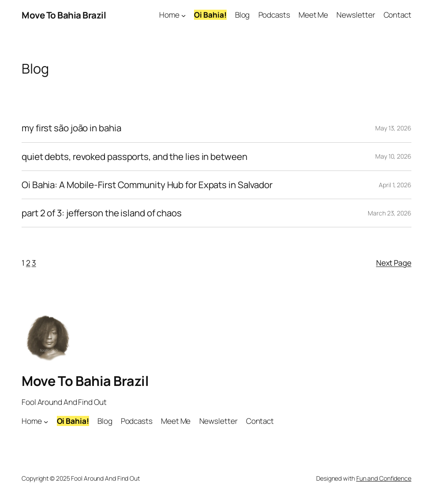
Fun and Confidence (384, 478)
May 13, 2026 (393, 128)
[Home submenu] (183, 15)
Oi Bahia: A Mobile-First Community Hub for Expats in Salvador (147, 185)
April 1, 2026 (395, 185)
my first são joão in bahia (71, 128)
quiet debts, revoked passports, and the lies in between (134, 157)
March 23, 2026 (390, 213)
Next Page (394, 263)
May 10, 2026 (393, 156)
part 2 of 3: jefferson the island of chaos (102, 213)
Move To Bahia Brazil (64, 15)
